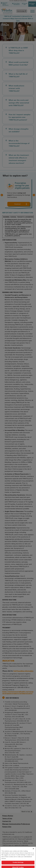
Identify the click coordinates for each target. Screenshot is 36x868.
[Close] (33, 855)
